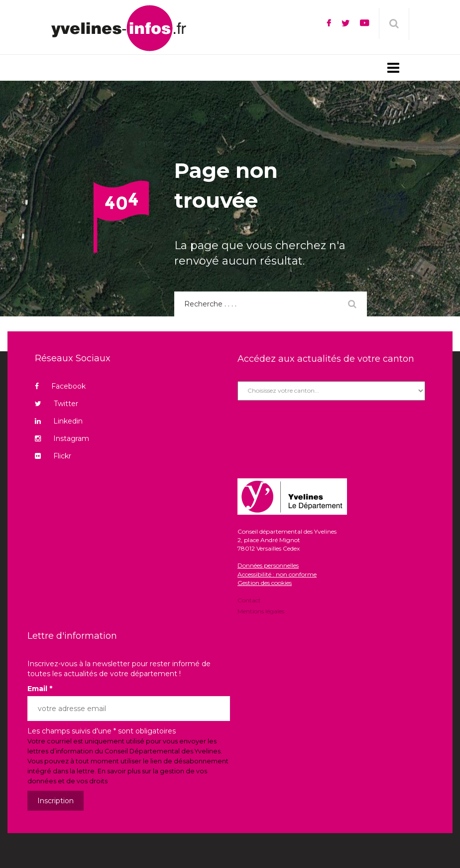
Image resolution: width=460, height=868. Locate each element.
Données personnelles (268, 565)
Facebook (60, 386)
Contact (249, 601)
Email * (40, 689)
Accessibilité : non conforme (277, 574)
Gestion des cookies (265, 583)
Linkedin (59, 421)
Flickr (53, 456)
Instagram (62, 438)
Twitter (57, 404)
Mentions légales (261, 611)
